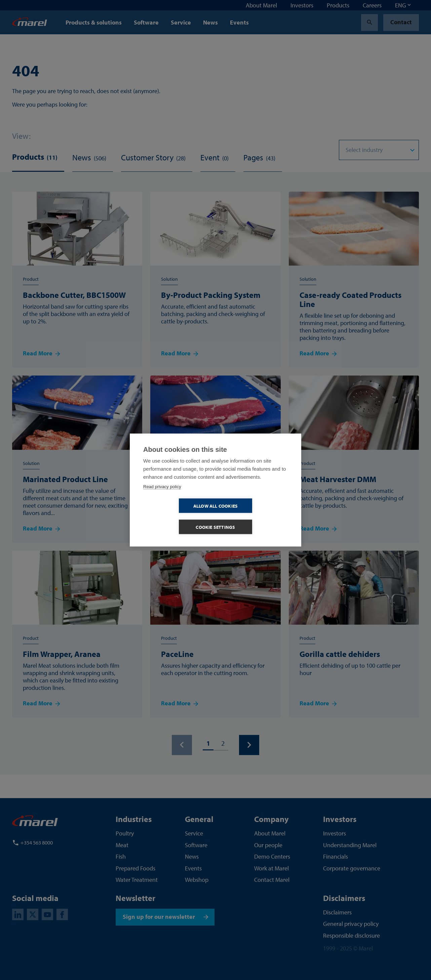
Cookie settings (254, 517)
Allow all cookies (177, 517)
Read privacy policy (162, 497)
